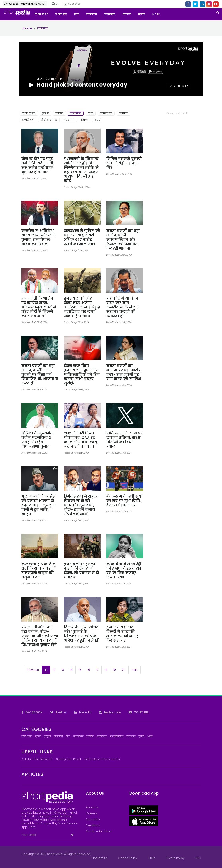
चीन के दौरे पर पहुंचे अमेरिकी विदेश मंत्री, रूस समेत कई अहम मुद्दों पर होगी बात (38, 165)
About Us (92, 807)
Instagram (110, 712)
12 (54, 670)
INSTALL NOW (178, 86)
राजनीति (76, 113)
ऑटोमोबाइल (49, 120)
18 (106, 670)
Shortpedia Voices (99, 831)
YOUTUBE (139, 712)
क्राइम (59, 113)
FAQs (152, 858)
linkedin (83, 712)
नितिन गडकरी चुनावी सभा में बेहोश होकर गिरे (124, 163)
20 (124, 670)
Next (134, 670)
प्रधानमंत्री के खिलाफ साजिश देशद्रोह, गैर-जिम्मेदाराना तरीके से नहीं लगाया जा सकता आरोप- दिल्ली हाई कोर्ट (82, 170)
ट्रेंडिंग (46, 113)
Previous (33, 670)
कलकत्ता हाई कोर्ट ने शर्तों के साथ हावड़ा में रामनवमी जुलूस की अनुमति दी (38, 571)
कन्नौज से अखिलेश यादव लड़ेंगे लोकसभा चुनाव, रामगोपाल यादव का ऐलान (39, 237)
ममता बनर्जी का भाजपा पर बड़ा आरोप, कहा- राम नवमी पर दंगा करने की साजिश (124, 372)
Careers (92, 813)
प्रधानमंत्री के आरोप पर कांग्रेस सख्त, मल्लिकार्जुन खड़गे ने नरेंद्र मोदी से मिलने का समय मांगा (39, 307)
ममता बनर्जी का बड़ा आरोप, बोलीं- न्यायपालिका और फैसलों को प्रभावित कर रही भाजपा (123, 240)
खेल (91, 113)
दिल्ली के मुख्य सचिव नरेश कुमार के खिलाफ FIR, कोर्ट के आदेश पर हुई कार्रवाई (81, 634)
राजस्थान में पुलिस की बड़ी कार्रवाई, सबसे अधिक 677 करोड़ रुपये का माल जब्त (82, 237)
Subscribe (72, 4)
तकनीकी (106, 113)
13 (63, 670)
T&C (198, 858)
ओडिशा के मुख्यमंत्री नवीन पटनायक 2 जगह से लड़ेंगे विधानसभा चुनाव (37, 440)
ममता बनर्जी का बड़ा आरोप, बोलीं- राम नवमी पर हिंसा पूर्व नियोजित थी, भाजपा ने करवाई (40, 375)
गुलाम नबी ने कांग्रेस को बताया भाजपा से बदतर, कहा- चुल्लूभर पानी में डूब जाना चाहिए (39, 505)
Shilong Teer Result (69, 759)
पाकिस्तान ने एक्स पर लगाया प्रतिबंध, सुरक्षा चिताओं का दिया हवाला (124, 440)
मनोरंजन (28, 120)
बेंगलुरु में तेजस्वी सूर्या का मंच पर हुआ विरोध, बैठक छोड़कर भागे (124, 501)
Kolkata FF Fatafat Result (37, 759)
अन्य (98, 120)
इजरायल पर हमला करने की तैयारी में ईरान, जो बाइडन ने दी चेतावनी (81, 571)
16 (89, 670)
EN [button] (55, 4)
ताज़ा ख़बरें (29, 113)
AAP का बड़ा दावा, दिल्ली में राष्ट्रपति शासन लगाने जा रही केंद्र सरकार (123, 634)
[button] (160, 14)
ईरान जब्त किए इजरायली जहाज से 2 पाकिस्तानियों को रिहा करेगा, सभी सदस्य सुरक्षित (82, 375)
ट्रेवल (85, 120)
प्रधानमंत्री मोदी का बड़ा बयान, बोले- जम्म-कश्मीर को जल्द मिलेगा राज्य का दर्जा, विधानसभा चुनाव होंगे (40, 636)
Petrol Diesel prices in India (102, 759)
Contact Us (100, 858)
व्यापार (123, 113)
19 (115, 670)
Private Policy (175, 858)
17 (97, 670)
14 (71, 670)
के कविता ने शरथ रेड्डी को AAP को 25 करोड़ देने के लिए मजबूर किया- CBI (124, 571)
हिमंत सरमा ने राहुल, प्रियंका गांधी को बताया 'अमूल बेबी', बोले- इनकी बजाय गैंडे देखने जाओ (81, 505)
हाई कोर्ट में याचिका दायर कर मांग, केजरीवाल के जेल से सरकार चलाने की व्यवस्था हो (123, 307)
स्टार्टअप (69, 120)
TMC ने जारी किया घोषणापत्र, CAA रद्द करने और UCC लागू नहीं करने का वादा (80, 440)
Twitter (58, 712)
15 (80, 670)
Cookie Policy (128, 858)
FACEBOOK (32, 712)
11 (47, 670)
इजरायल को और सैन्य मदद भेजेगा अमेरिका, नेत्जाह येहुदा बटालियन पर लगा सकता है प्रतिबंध (82, 307)
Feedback (93, 825)
